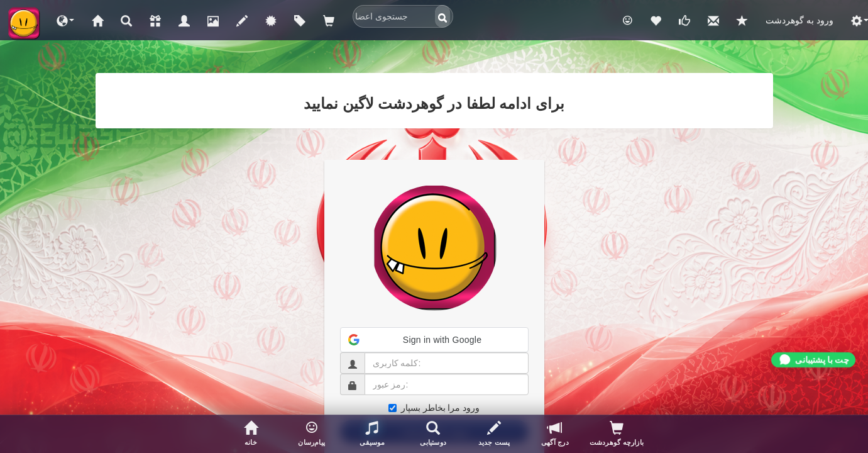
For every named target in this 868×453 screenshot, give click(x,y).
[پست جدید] (494, 434)
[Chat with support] (813, 360)
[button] (65, 20)
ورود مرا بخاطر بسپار (434, 408)
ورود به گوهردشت (799, 20)
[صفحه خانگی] (251, 434)
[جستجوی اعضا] (433, 434)
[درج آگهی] (555, 434)
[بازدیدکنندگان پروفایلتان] (616, 434)
